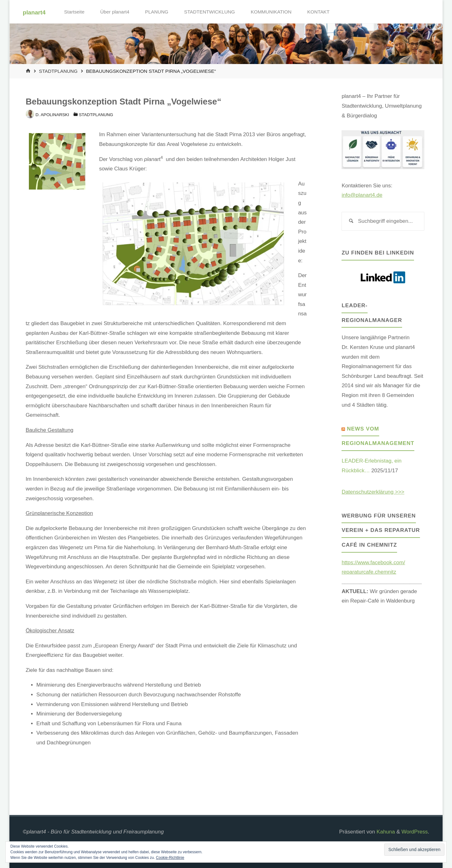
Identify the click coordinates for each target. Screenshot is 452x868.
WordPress (415, 832)
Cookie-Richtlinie (170, 858)
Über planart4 (115, 12)
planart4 (34, 12)
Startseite (74, 12)
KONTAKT (318, 12)
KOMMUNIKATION (271, 12)
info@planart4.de (362, 195)
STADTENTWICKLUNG (209, 12)
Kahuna (385, 832)
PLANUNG (157, 12)
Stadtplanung (58, 71)
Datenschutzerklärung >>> (373, 492)
